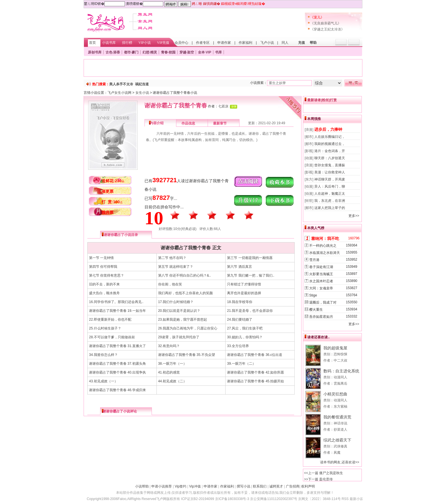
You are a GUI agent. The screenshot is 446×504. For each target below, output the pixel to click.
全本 (201, 52)
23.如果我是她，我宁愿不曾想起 (183, 320)
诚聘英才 (276, 486)
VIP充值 (163, 43)
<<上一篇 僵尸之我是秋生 (324, 473)
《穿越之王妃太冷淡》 (327, 29)
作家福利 (245, 43)
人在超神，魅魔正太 (330, 194)
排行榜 (127, 43)
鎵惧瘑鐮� (212, 4)
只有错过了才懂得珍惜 (244, 284)
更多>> (354, 216)
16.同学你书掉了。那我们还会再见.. (116, 302)
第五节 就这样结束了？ (176, 267)
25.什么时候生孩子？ (105, 328)
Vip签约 (180, 486)
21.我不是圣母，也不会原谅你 (250, 311)
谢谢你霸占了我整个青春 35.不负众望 (187, 355)
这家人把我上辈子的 (330, 208)
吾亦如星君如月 (321, 317)
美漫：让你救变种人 (330, 172)
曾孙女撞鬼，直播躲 (330, 165)
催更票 (108, 191)
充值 (302, 43)
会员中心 (181, 43)
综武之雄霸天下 (337, 440)
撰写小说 (243, 486)
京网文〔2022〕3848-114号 (319, 499)
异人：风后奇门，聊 (330, 186)
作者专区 (203, 43)
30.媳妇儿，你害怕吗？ (245, 337)
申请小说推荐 (162, 486)
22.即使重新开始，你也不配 (110, 320)
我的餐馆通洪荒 (337, 417)
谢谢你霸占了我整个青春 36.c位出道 (255, 355)
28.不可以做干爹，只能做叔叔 (112, 337)
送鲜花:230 (113, 181)
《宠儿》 (317, 17)
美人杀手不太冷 (121, 84)
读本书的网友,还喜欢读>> (339, 462)
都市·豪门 (131, 52)
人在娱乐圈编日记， (330, 137)
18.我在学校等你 (240, 302)
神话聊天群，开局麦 (330, 179)
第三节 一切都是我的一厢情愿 (250, 258)
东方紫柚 (340, 406)
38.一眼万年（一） (173, 364)
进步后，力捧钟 (328, 129)
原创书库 (95, 52)
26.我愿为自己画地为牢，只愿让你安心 (188, 328)
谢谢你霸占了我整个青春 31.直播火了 (117, 346)
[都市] (309, 137)
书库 (218, 52)
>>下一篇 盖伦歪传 (318, 479)
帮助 (313, 43)
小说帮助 (142, 486)
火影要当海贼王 (321, 274)
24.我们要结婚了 (240, 320)
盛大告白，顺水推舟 (104, 293)
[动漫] (309, 158)
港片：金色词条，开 (330, 151)
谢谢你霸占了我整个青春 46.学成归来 (117, 390)
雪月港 (314, 260)
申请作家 (224, 43)
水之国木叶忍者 (321, 281)
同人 (285, 43)
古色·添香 (113, 52)
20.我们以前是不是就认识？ (179, 311)
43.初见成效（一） (103, 381)
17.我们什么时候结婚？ (176, 302)
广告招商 (293, 486)
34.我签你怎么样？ (103, 355)
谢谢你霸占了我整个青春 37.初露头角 (117, 364)
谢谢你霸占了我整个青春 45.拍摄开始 (255, 381)
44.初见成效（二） (173, 381)
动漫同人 (340, 377)
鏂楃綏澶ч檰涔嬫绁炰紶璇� (243, 4)
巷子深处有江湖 (321, 267)
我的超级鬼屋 (335, 348)
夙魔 (337, 453)
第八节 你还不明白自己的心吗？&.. (185, 275)
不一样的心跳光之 (323, 246)
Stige (313, 295)
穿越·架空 (187, 52)
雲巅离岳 (340, 383)
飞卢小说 (267, 43)
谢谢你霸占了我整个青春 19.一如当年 (117, 311)
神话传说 (340, 423)
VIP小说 (145, 43)
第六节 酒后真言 (239, 267)
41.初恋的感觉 (169, 372)
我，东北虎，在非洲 (330, 201)
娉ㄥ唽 (197, 4)
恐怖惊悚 (340, 354)
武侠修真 (340, 446)
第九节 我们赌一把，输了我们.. (251, 275)
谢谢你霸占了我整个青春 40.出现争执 (117, 372)
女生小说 (142, 93)
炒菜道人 (340, 430)
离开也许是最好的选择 (244, 293)
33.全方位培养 (238, 346)
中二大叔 (340, 360)
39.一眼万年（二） (241, 364)
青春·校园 (168, 52)
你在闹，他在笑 (170, 284)
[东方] (309, 179)
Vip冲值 (195, 486)
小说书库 (109, 43)
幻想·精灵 (150, 52)
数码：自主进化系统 (341, 371)
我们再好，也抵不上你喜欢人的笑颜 (185, 293)
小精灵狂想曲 (335, 394)
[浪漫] (309, 130)
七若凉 (223, 106)
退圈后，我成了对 (323, 302)
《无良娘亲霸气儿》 (326, 23)
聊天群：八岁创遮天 (330, 158)
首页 (92, 43)
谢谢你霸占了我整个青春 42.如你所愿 (255, 372)
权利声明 (308, 486)
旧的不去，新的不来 (104, 284)
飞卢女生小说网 (119, 93)
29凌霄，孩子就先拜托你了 (179, 337)
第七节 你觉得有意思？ (107, 275)
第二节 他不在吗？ (172, 258)
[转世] (309, 201)
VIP (208, 52)
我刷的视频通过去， (330, 144)
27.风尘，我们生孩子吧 (245, 328)
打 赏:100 (112, 202)
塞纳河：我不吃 (325, 238)
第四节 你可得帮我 (103, 267)
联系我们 (260, 486)
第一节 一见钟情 (101, 258)
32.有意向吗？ (169, 346)
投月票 (108, 212)
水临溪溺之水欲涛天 (325, 253)
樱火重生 (316, 310)
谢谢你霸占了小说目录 (121, 235)
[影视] (309, 151)
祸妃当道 (142, 84)
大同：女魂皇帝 (321, 288)
